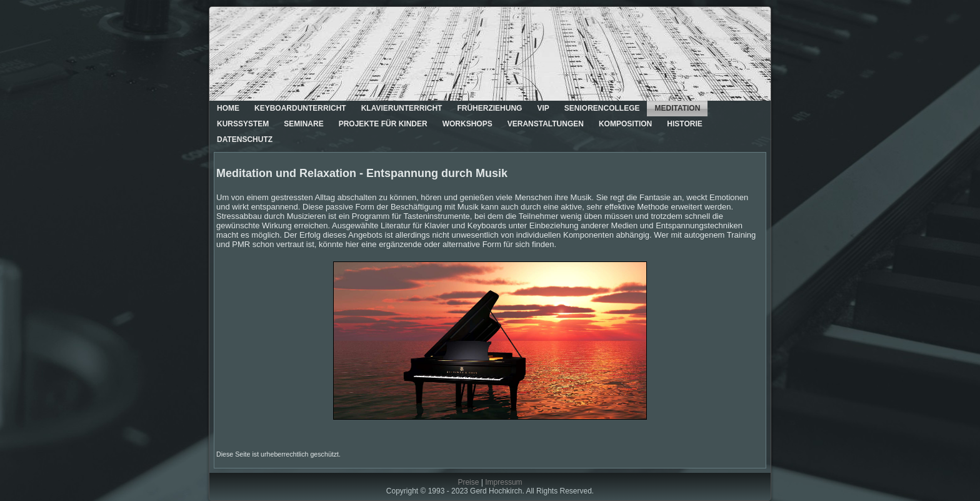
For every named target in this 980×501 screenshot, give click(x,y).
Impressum (503, 482)
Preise (468, 482)
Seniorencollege (602, 108)
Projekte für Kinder (383, 124)
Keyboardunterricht (300, 108)
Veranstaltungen (546, 124)
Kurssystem (243, 124)
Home (228, 108)
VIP (543, 108)
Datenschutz (245, 139)
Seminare (303, 124)
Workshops (467, 124)
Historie (684, 124)
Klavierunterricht (402, 108)
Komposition (625, 124)
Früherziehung (489, 108)
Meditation (677, 108)
